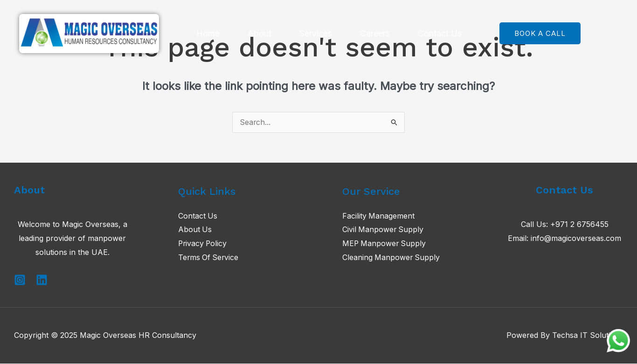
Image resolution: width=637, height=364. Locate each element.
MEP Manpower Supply (385, 244)
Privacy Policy (203, 244)
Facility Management (379, 216)
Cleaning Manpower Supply (392, 258)
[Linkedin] (42, 280)
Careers (375, 33)
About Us (195, 230)
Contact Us (440, 33)
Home (208, 33)
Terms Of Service (209, 258)
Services (316, 33)
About (260, 33)
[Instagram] (20, 280)
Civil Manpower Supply (384, 230)
